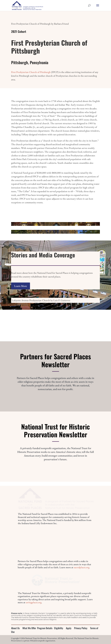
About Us (15, 628)
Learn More (21, 286)
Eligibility (59, 628)
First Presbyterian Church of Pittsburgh (31, 72)
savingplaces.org (34, 602)
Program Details (45, 628)
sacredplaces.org (81, 567)
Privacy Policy (81, 628)
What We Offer (29, 628)
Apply (69, 628)
